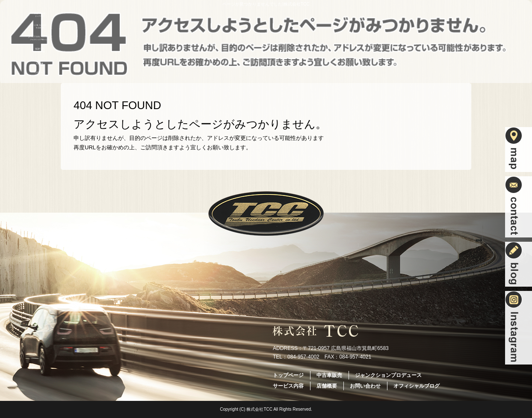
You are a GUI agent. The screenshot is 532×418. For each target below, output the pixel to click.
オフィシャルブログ (417, 386)
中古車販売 (40, 27)
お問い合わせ (40, 74)
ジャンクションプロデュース (40, 38)
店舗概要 (40, 62)
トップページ (40, 15)
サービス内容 (40, 50)
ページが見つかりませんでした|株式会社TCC (266, 4)
